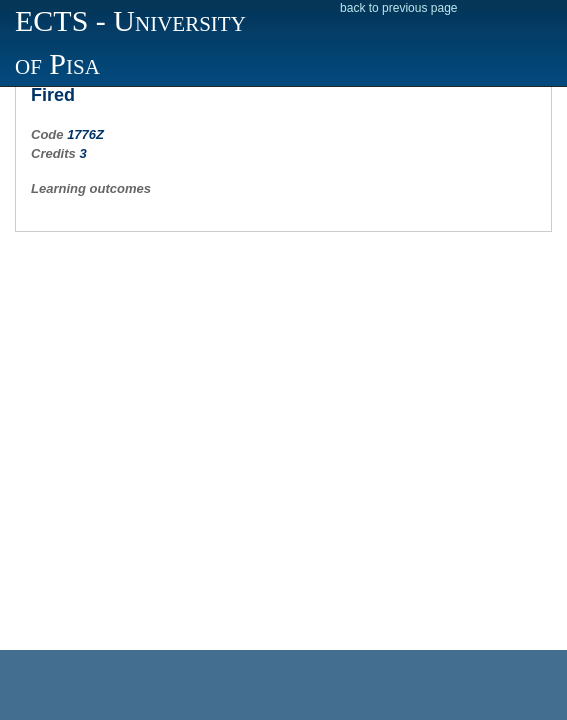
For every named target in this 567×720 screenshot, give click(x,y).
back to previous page (398, 8)
